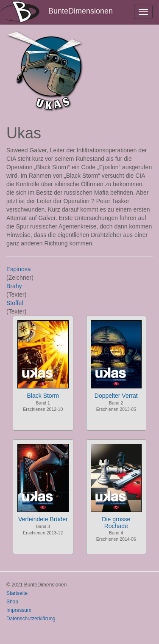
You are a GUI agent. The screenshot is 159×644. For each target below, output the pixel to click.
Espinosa (19, 269)
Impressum (19, 610)
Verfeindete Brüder (43, 519)
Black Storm (43, 396)
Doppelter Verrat (116, 396)
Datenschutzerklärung (31, 619)
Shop (12, 602)
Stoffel (15, 303)
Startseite (17, 593)
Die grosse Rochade (116, 522)
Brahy (14, 286)
